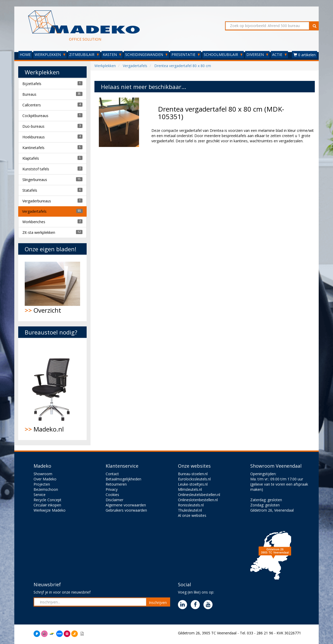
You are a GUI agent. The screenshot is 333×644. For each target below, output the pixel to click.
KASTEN (112, 54)
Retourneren (116, 484)
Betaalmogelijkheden (123, 479)
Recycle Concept (47, 500)
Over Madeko (45, 479)
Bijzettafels (32, 84)
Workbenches (34, 222)
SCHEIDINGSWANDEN (146, 54)
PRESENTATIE (186, 54)
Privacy (112, 489)
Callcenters (32, 105)
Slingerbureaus (35, 180)
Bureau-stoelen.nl (193, 474)
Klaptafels (31, 158)
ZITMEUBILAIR (84, 54)
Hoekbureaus (34, 137)
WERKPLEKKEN (50, 54)
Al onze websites (192, 515)
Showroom (43, 474)
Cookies (112, 495)
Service (40, 495)
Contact (112, 474)
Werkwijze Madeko (50, 510)
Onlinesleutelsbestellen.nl (199, 495)
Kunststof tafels (36, 169)
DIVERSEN (257, 54)
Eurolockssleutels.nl (194, 479)
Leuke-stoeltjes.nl (193, 484)
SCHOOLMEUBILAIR (223, 54)
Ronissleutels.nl (191, 505)
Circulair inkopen (47, 505)
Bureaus (29, 94)
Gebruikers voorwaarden (126, 510)
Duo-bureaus (33, 126)
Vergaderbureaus (37, 201)
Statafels (30, 190)
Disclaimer (114, 500)
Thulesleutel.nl (190, 510)
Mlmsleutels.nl (190, 489)
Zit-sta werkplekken (39, 232)
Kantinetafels (33, 148)
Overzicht (52, 288)
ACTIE (279, 54)
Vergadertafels (34, 211)
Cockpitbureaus (35, 116)
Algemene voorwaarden (126, 505)
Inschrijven (158, 603)
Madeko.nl (52, 389)
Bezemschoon (46, 489)
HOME (25, 54)
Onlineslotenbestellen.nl (198, 500)
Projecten (42, 484)
